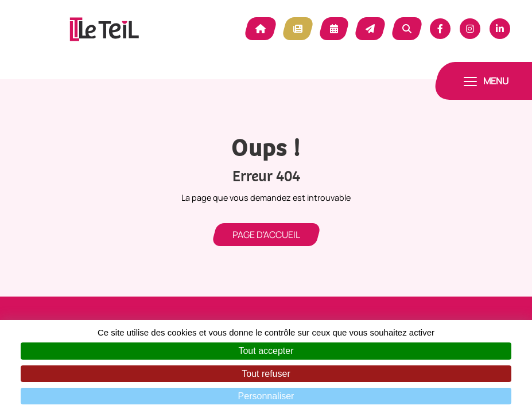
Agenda (334, 29)
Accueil (261, 29)
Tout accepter (266, 351)
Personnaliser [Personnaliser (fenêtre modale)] (266, 396)
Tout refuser (266, 374)
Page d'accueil (266, 235)
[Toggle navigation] (486, 81)
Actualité (298, 29)
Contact (370, 29)
